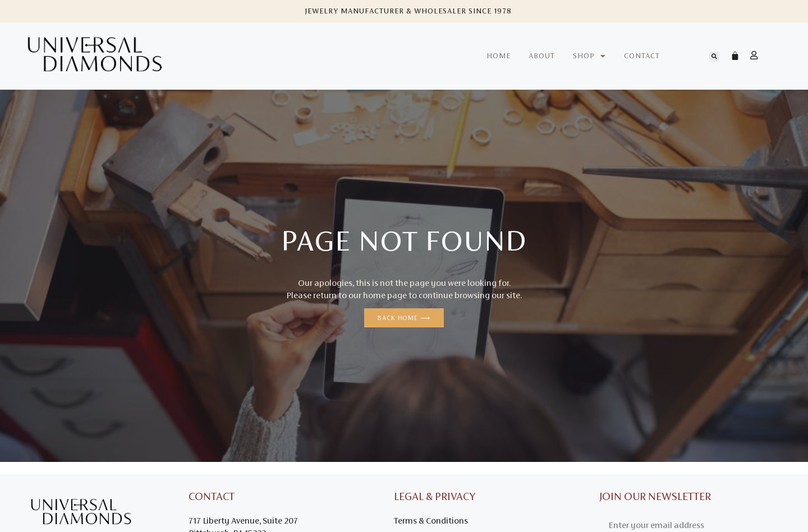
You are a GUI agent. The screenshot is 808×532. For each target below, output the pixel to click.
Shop (589, 56)
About (542, 56)
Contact (642, 56)
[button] (714, 57)
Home (499, 56)
